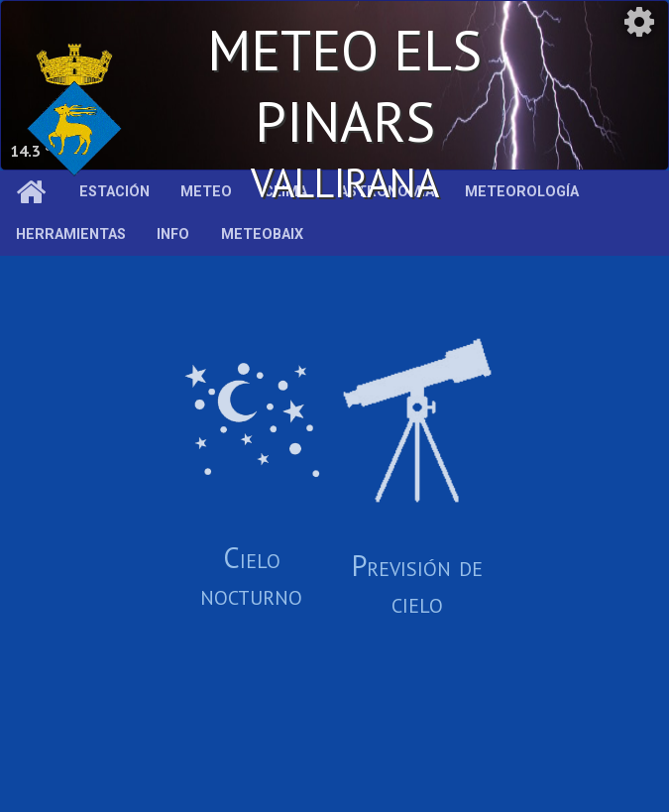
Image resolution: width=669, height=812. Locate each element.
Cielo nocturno (252, 479)
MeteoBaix (262, 234)
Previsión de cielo (417, 479)
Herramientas (71, 234)
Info (173, 234)
